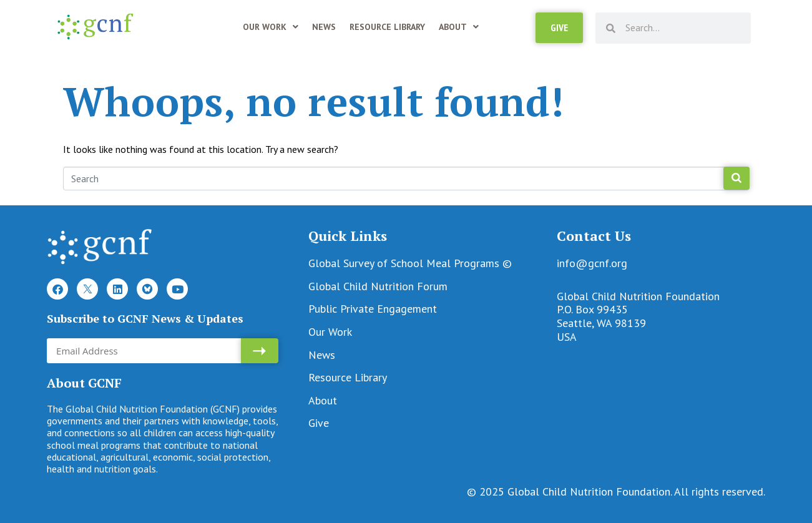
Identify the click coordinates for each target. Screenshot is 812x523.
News (324, 27)
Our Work (271, 27)
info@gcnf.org (592, 263)
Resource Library (387, 27)
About (459, 27)
